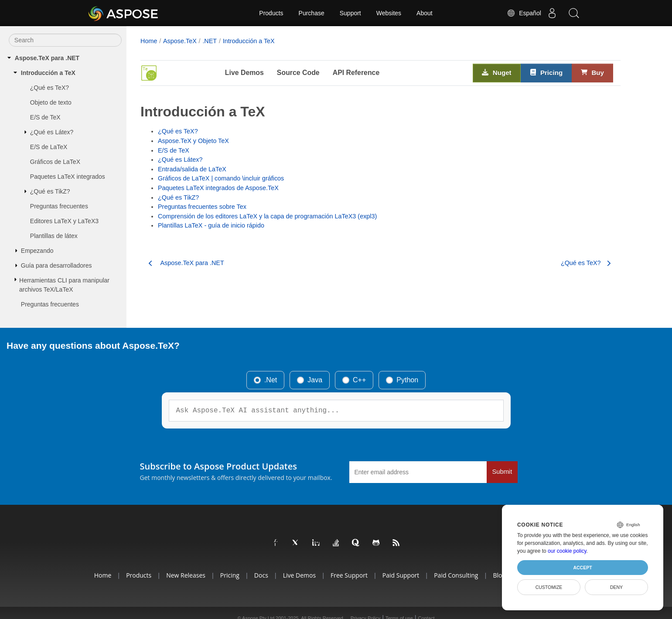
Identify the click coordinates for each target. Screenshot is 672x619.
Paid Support (401, 575)
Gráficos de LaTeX (55, 162)
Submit (502, 472)
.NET (210, 41)
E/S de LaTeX (49, 147)
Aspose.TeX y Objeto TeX (193, 141)
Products (271, 13)
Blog (499, 575)
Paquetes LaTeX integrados (68, 177)
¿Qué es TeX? (49, 88)
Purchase (312, 13)
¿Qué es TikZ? (50, 191)
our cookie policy (567, 551)
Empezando (37, 251)
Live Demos (244, 73)
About (425, 13)
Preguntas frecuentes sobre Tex (202, 207)
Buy (592, 72)
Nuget (496, 72)
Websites (389, 13)
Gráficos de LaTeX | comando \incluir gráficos (221, 178)
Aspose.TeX (180, 41)
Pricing (546, 72)
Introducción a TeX (48, 73)
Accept (582, 568)
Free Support (349, 575)
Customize (549, 587)
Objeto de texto (51, 102)
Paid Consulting (456, 575)
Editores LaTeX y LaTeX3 (64, 221)
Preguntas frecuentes (59, 206)
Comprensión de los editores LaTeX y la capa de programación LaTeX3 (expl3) (267, 216)
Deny (616, 587)
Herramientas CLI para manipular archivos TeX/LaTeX (64, 285)
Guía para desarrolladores (56, 265)
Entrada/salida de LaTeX (192, 169)
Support (350, 13)
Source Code (298, 73)
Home (149, 41)
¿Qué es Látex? (52, 132)
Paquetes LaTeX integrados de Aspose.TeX (218, 188)
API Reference (356, 73)
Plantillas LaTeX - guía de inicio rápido (211, 225)
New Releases (186, 575)
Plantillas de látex (54, 236)
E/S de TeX (45, 117)
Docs (261, 575)
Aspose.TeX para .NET (47, 58)
